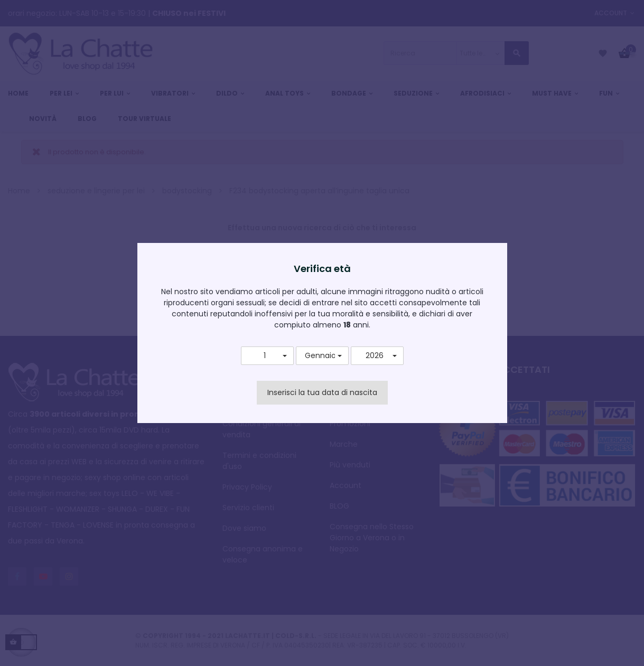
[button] (267, 356)
